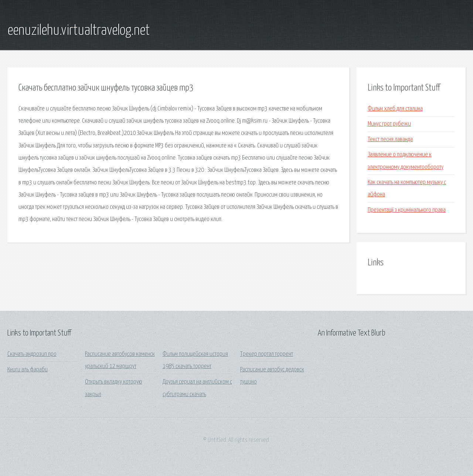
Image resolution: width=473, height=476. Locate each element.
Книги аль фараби (28, 370)
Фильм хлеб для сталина (395, 109)
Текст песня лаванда (390, 140)
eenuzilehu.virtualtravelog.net (79, 31)
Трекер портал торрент (267, 354)
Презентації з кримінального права (407, 210)
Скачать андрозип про (32, 354)
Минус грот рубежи (389, 124)
